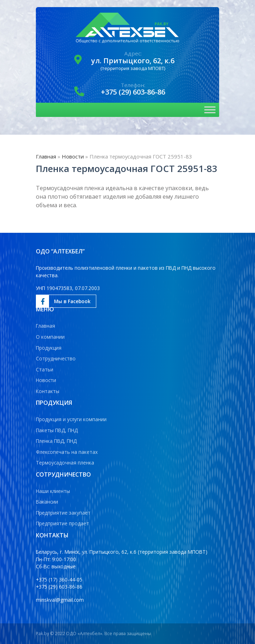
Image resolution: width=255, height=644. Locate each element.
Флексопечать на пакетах (67, 452)
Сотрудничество (56, 358)
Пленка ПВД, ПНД (56, 441)
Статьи (45, 369)
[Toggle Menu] (210, 110)
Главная (46, 156)
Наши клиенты (53, 491)
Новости (73, 156)
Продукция (49, 348)
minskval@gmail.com (60, 600)
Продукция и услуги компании (71, 419)
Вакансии (47, 502)
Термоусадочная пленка (65, 463)
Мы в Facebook (63, 301)
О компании (50, 337)
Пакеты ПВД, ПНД (57, 430)
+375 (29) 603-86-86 (133, 92)
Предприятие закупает (63, 513)
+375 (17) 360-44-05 (59, 579)
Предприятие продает (63, 523)
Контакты (48, 391)
